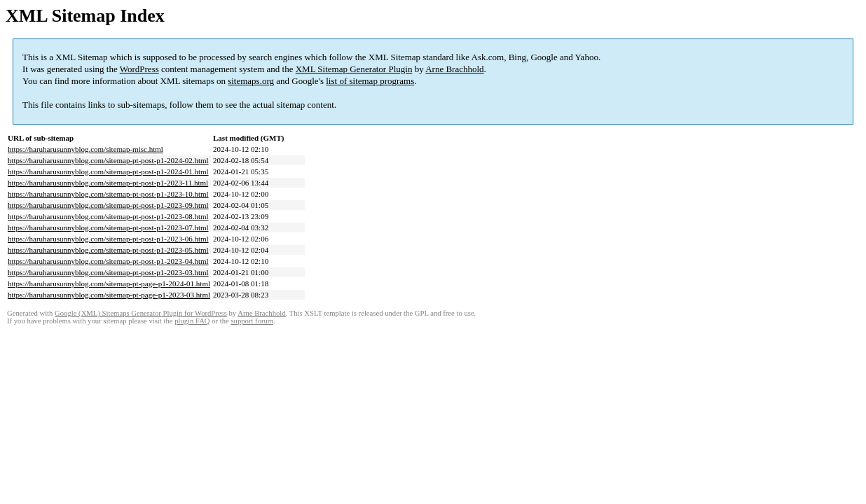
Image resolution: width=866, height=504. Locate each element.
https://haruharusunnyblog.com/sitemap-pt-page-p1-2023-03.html (109, 295)
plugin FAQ (192, 321)
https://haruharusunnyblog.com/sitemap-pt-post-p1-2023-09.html (108, 205)
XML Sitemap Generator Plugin (354, 69)
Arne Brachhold (454, 69)
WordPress (139, 69)
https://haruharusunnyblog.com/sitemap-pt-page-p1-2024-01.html (109, 283)
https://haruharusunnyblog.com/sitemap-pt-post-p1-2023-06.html (108, 239)
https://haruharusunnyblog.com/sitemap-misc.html (85, 149)
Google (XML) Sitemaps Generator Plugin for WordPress (141, 313)
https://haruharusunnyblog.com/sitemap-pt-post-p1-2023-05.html (108, 250)
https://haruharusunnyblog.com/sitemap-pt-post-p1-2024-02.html (108, 160)
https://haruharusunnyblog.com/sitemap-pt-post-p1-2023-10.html (108, 194)
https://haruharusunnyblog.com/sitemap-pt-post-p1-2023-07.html (108, 227)
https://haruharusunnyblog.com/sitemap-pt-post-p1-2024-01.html (108, 171)
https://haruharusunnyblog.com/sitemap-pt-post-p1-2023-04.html (108, 261)
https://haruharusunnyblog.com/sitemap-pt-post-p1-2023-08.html (108, 216)
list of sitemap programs (370, 81)
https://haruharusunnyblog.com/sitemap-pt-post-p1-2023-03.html (108, 272)
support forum (252, 321)
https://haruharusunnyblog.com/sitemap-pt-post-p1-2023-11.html (108, 183)
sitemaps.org (251, 81)
